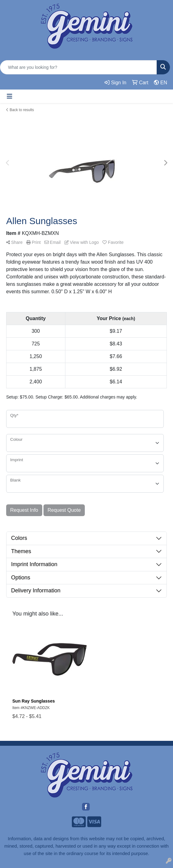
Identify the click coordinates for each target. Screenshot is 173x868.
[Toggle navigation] (10, 96)
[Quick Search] (78, 67)
